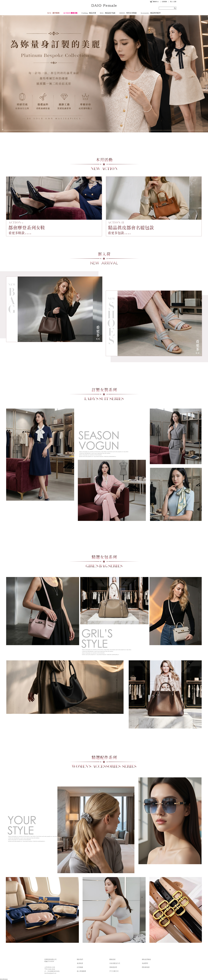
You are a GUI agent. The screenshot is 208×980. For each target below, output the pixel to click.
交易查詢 (164, 2)
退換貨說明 (113, 967)
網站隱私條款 (4, 979)
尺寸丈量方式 (114, 971)
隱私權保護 (146, 967)
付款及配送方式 (115, 963)
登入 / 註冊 (173, 2)
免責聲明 (145, 963)
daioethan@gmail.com (50, 973)
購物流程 (112, 959)
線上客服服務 (81, 971)
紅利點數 (80, 967)
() (154, 2)
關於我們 (80, 959)
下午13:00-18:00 (50, 969)
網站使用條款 (146, 959)
